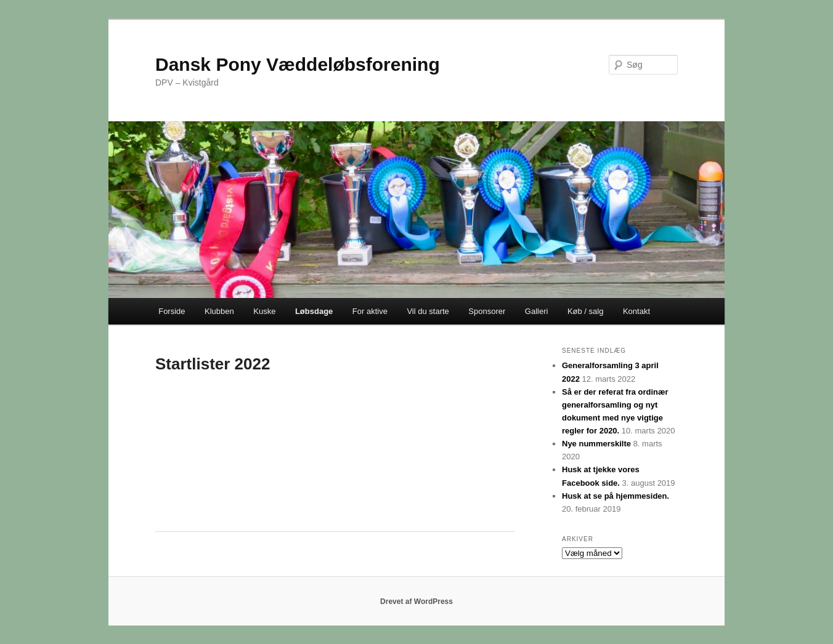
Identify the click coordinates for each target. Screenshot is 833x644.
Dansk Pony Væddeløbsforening (298, 64)
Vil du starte (428, 311)
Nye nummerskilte (596, 444)
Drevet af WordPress (416, 602)
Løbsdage (314, 311)
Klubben (219, 311)
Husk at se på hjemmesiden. (616, 496)
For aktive (370, 311)
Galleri (537, 311)
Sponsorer (487, 311)
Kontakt (636, 311)
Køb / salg (586, 311)
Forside (172, 311)
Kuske (264, 311)
